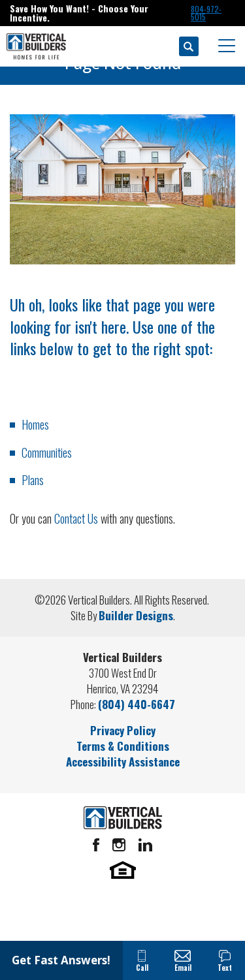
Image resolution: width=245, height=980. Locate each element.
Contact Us (76, 518)
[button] (189, 46)
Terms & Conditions (123, 746)
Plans (33, 480)
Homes (35, 424)
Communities (47, 452)
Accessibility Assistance (123, 762)
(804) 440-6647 (137, 704)
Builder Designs (136, 615)
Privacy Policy (123, 730)
